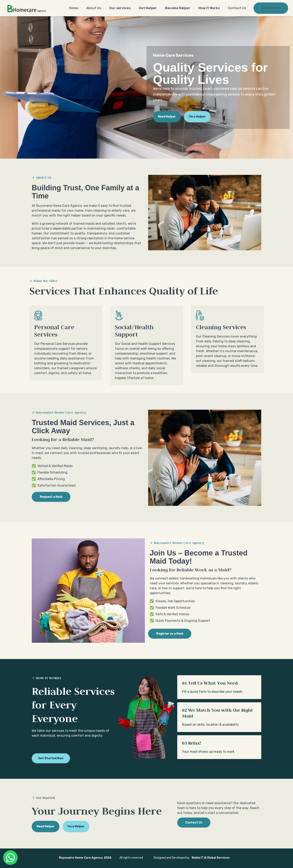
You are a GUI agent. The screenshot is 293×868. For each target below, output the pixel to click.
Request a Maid (51, 497)
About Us (94, 8)
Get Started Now (51, 758)
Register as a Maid (170, 634)
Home (74, 8)
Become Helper (178, 8)
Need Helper (167, 117)
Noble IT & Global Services (211, 858)
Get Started (271, 8)
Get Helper (148, 8)
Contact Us (237, 8)
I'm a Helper (197, 117)
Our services (120, 8)
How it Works (209, 8)
